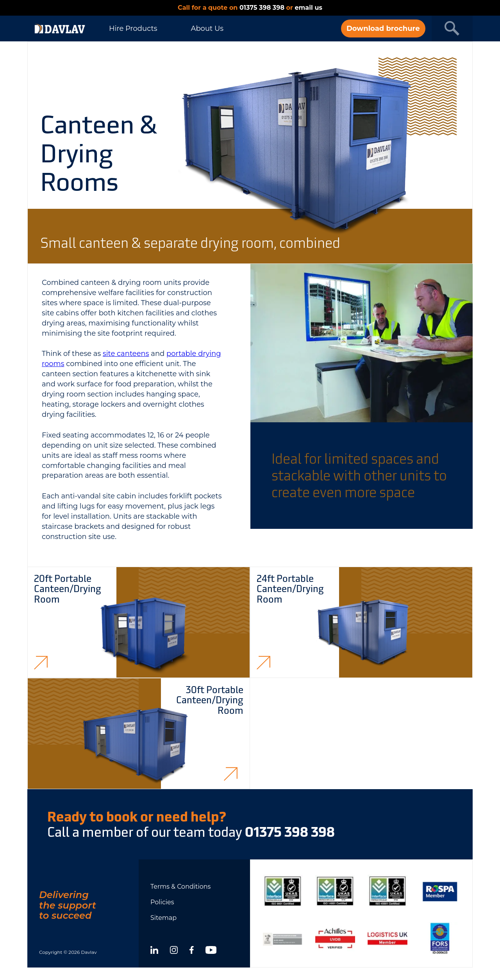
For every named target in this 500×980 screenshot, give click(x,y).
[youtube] (211, 951)
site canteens (126, 354)
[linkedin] (154, 951)
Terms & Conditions (180, 887)
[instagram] (174, 951)
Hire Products (133, 28)
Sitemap (163, 918)
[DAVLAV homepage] (60, 28)
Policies (162, 902)
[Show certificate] (283, 891)
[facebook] (192, 951)
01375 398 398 (262, 8)
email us (308, 8)
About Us (207, 28)
